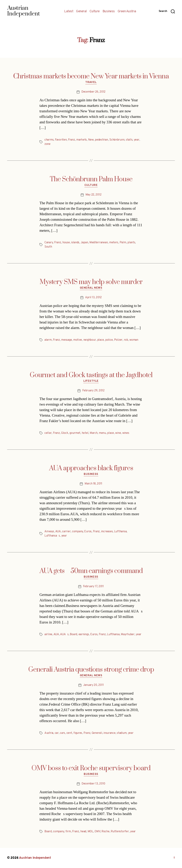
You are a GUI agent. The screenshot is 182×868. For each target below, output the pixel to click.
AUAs (64, 634)
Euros (88, 532)
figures (78, 733)
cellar (48, 433)
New (91, 140)
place (101, 340)
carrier (66, 532)
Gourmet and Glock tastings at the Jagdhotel (91, 375)
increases (107, 532)
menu (102, 433)
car (57, 733)
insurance (109, 733)
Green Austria (127, 12)
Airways (49, 532)
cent (69, 733)
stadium (122, 733)
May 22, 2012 (93, 195)
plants (131, 243)
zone (47, 144)
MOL (90, 832)
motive (78, 340)
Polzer (118, 340)
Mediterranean (99, 243)
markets (81, 140)
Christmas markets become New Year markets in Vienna (91, 76)
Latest (69, 12)
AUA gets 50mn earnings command (91, 571)
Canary (49, 243)
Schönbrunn (117, 140)
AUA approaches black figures (91, 468)
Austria (49, 733)
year (137, 140)
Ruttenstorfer (120, 832)
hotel (85, 433)
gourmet (75, 433)
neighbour (90, 340)
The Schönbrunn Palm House (91, 179)
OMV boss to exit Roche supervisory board (91, 768)
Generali (97, 733)
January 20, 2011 (93, 685)
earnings (84, 634)
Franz (72, 140)
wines (126, 433)
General (81, 12)
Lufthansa (120, 532)
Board (73, 634)
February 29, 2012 (93, 391)
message (66, 340)
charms (49, 140)
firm (68, 832)
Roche (105, 832)
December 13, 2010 (93, 784)
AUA (58, 532)
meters (114, 243)
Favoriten (61, 140)
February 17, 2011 (93, 586)
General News (91, 288)
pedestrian (101, 140)
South (48, 247)
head (83, 832)
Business (109, 12)
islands (75, 243)
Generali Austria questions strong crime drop (91, 670)
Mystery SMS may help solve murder (91, 282)
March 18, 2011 (93, 484)
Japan (84, 243)
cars (62, 733)
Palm (123, 243)
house (66, 243)
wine (118, 433)
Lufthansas (52, 536)
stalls (129, 140)
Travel (91, 82)
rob (126, 340)
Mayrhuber (128, 634)
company (77, 532)
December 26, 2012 (93, 92)
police (109, 340)
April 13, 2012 (93, 298)
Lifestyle (91, 381)
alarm (48, 340)
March (94, 433)
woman (134, 340)
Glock (65, 433)
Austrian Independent (35, 858)
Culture (95, 12)
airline (48, 634)
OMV (97, 832)
